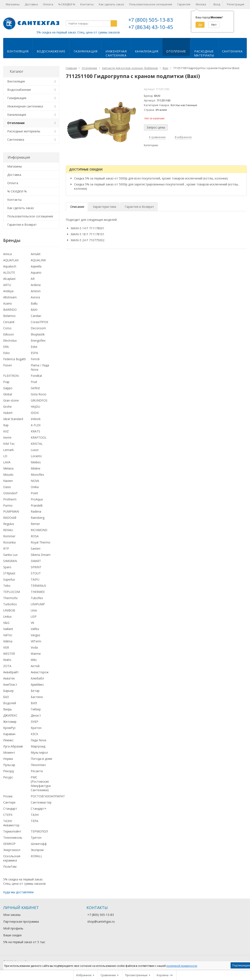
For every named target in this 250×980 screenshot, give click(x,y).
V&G (6, 623)
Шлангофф (39, 844)
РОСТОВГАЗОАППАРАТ (48, 796)
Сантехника (232, 51)
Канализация (147, 51)
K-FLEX (36, 425)
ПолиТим (10, 867)
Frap (6, 382)
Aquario (36, 272)
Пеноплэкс (38, 765)
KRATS (35, 431)
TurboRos (10, 604)
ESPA (34, 353)
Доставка (31, 4)
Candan (36, 316)
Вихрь (8, 709)
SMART (36, 561)
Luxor (35, 450)
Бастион (37, 697)
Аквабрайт (11, 672)
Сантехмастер (41, 802)
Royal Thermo (41, 542)
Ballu (34, 303)
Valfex (35, 629)
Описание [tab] (77, 207)
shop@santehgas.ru (101, 921)
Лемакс (8, 740)
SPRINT (36, 567)
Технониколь (13, 838)
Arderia (36, 285)
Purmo (8, 505)
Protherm (10, 499)
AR (33, 279)
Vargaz (35, 635)
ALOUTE (9, 272)
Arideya (8, 291)
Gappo (8, 388)
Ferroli (35, 359)
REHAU (8, 530)
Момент (9, 752)
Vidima (8, 641)
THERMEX (38, 592)
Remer (35, 524)
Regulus (9, 524)
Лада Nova (38, 740)
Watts (7, 660)
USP (34, 616)
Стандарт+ (39, 809)
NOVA (35, 481)
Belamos (9, 316)
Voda (34, 647)
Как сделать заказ (111, 4)
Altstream (10, 297)
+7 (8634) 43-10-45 (151, 27)
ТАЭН (35, 815)
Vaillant (8, 629)
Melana (8, 468)
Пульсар (9, 765)
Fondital (36, 376)
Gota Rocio (39, 394)
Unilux (7, 616)
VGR (6, 647)
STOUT (36, 573)
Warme (36, 654)
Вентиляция (18, 51)
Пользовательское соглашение (151, 4)
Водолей (10, 703)
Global (8, 394)
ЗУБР (34, 722)
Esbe (34, 347)
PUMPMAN (11, 511)
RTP (6, 549)
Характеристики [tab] (105, 207)
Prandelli (37, 505)
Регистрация (236, 4)
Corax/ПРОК (39, 322)
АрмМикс (37, 684)
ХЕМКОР (9, 844)
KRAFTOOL (39, 437)
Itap (6, 425)
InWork (36, 419)
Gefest (35, 388)
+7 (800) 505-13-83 (151, 20)
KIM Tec (9, 444)
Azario (8, 303)
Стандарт (10, 809)
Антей (35, 666)
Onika (35, 487)
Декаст (36, 715)
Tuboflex (37, 598)
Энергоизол (12, 850)
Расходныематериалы (204, 53)
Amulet (36, 254)
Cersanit (9, 322)
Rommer (9, 536)
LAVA (7, 462)
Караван (9, 734)
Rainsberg (38, 518)
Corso (7, 328)
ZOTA (7, 666)
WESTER (9, 654)
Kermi (7, 437)
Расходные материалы (24, 131)
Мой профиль (13, 928)
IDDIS (35, 413)
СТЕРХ (8, 815)
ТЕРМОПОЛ (39, 831)
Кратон (36, 728)
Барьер (8, 691)
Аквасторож (40, 672)
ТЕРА (34, 821)
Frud (34, 382)
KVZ (6, 431)
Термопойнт (12, 831)
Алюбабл (37, 678)
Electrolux (10, 340)
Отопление (176, 51)
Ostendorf (10, 493)
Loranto (36, 456)
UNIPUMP (38, 604)
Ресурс (8, 777)
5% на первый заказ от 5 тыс (24, 942)
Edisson (9, 334)
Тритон (36, 838)
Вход (217, 4)
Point (34, 493)
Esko (7, 353)
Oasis (7, 487)
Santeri (36, 549)
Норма (8, 759)
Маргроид (38, 746)
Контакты (87, 4)
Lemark (8, 450)
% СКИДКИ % (67, 4)
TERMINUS (38, 586)
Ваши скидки (12, 935)
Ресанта (37, 771)
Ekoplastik (38, 334)
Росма (8, 796)
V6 (32, 623)
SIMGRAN (10, 561)
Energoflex (38, 340)
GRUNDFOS (39, 400)
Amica (7, 254)
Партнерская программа (21, 921)
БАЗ (6, 697)
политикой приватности (182, 966)
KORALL (37, 856)
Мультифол (39, 752)
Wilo (34, 660)
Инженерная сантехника (25, 106)
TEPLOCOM (12, 592)
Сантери (9, 802)
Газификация (86, 51)
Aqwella (36, 266)
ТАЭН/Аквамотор (11, 823)
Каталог (17, 71)
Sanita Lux (10, 555)
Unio (34, 610)
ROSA (35, 536)
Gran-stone (11, 400)
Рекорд (8, 771)
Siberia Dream (41, 555)
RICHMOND (39, 530)
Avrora (35, 297)
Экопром (37, 850)
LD (5, 456)
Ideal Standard (13, 419)
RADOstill (10, 518)
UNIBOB (9, 610)
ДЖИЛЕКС (10, 715)
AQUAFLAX (11, 260)
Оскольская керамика (12, 858)
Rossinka (9, 542)
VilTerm (36, 641)
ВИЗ (34, 703)
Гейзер (36, 709)
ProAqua (37, 499)
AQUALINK (38, 260)
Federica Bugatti (15, 359)
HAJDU (35, 407)
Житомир (10, 722)
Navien (8, 481)
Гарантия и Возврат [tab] (139, 207)
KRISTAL (37, 444)
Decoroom (38, 328)
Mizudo (8, 475)
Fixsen (8, 365)
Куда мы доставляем (18, 892)
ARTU (7, 285)
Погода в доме (42, 759)
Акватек (9, 678)
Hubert (8, 413)
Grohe (7, 407)
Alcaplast (9, 279)
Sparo (7, 567)
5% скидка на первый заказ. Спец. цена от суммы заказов (78, 32)
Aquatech (10, 266)
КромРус (10, 728)
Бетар (35, 691)
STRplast (9, 573)
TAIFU (35, 579)
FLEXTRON (11, 376)
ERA (6, 347)
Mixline (36, 468)
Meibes (36, 462)
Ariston (36, 291)
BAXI (34, 310)
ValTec (8, 635)
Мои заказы (12, 915)
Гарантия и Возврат (22, 225)
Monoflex (37, 475)
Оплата (48, 4)
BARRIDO (10, 310)
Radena (36, 511)
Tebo (7, 586)
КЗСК (34, 734)
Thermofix (10, 598)
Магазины (13, 4)
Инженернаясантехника (116, 53)
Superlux (9, 579)
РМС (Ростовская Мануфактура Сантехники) (41, 784)
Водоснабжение (51, 51)
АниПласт (10, 684)
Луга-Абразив (13, 746)
